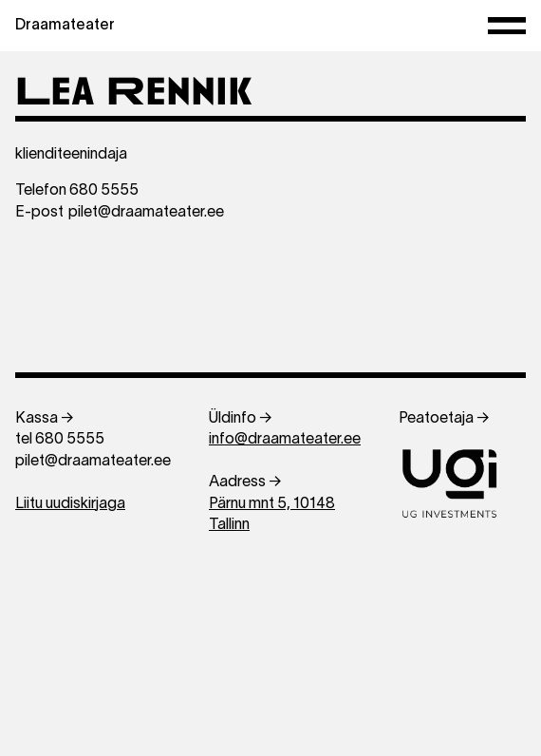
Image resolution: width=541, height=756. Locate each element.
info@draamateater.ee (285, 440)
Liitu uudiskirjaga (70, 504)
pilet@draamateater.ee (146, 213)
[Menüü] (507, 26)
